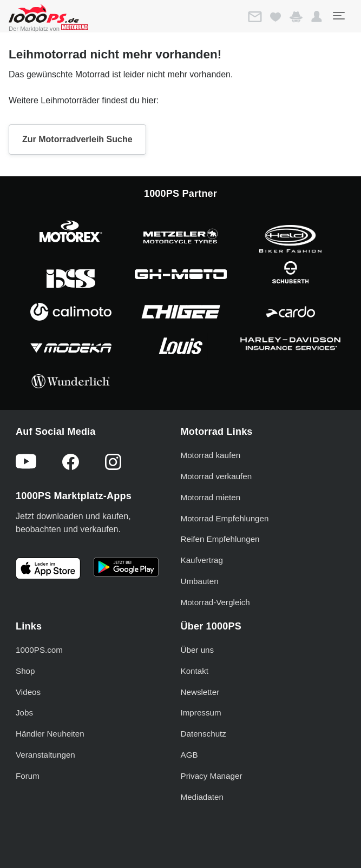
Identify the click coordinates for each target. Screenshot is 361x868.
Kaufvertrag (202, 560)
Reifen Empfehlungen (220, 539)
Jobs (24, 713)
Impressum (201, 713)
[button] (317, 17)
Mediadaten (202, 797)
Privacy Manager (212, 776)
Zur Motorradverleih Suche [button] (77, 139)
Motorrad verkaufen (216, 476)
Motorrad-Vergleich (215, 602)
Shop (25, 671)
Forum (28, 776)
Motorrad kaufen (211, 455)
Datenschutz (204, 734)
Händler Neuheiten (50, 734)
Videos (28, 692)
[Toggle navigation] (338, 16)
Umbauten (200, 581)
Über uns (198, 650)
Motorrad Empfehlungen (225, 518)
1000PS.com (39, 650)
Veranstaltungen (45, 755)
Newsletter (200, 692)
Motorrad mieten (211, 497)
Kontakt (195, 671)
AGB (189, 755)
